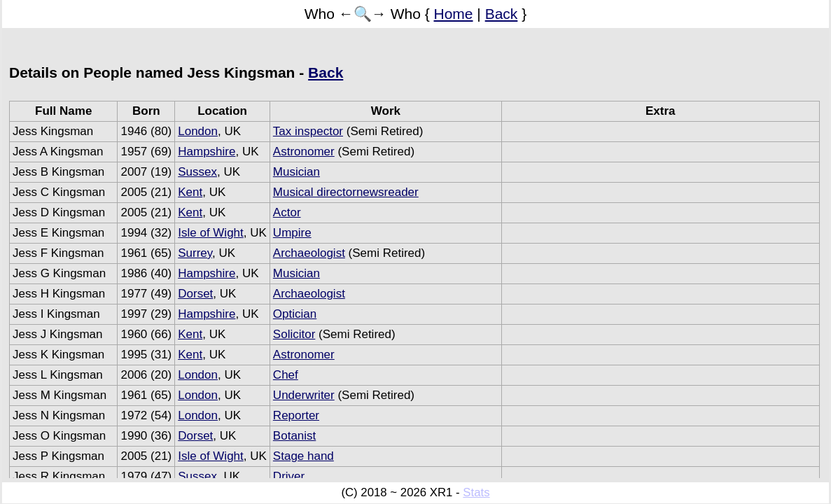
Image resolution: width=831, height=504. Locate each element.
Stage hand (303, 456)
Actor (287, 212)
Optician (295, 314)
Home (454, 14)
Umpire (292, 233)
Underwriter (304, 395)
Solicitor (294, 334)
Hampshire (207, 152)
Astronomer (304, 152)
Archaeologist (309, 253)
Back (502, 14)
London (198, 131)
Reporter (296, 415)
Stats (476, 492)
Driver (289, 476)
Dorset (195, 294)
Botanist (294, 436)
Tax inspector (308, 131)
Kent (190, 192)
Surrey (195, 253)
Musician (296, 172)
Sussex (197, 172)
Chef (286, 375)
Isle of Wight (211, 233)
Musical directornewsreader (346, 192)
